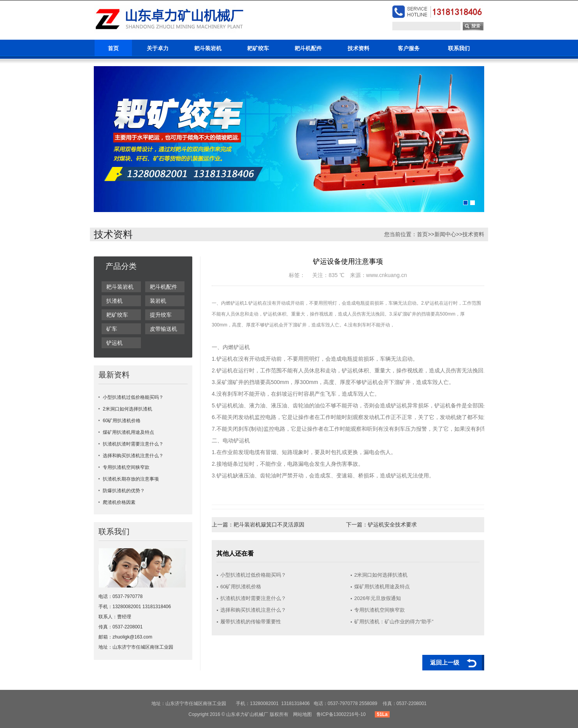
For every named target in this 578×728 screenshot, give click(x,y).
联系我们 (459, 48)
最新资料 (114, 375)
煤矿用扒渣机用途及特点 (128, 432)
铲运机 (114, 343)
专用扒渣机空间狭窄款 (126, 467)
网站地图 (302, 714)
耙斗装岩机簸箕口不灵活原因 (269, 525)
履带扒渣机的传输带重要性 (251, 622)
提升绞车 (161, 315)
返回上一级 (445, 662)
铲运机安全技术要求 (392, 525)
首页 (113, 48)
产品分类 (121, 266)
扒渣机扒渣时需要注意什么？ (133, 444)
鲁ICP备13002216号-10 (341, 714)
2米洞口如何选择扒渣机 (127, 409)
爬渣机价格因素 (119, 502)
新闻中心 (445, 234)
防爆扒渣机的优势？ (124, 491)
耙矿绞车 (258, 48)
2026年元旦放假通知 (378, 598)
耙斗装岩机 (208, 48)
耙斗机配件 (308, 48)
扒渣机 (114, 301)
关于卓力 (158, 48)
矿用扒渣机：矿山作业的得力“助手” (394, 622)
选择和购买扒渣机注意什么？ (133, 456)
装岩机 (158, 301)
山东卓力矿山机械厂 (247, 714)
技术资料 (358, 48)
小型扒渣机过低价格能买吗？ (133, 397)
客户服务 (409, 48)
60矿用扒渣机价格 (122, 421)
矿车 (112, 329)
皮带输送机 (163, 329)
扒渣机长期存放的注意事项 (131, 479)
